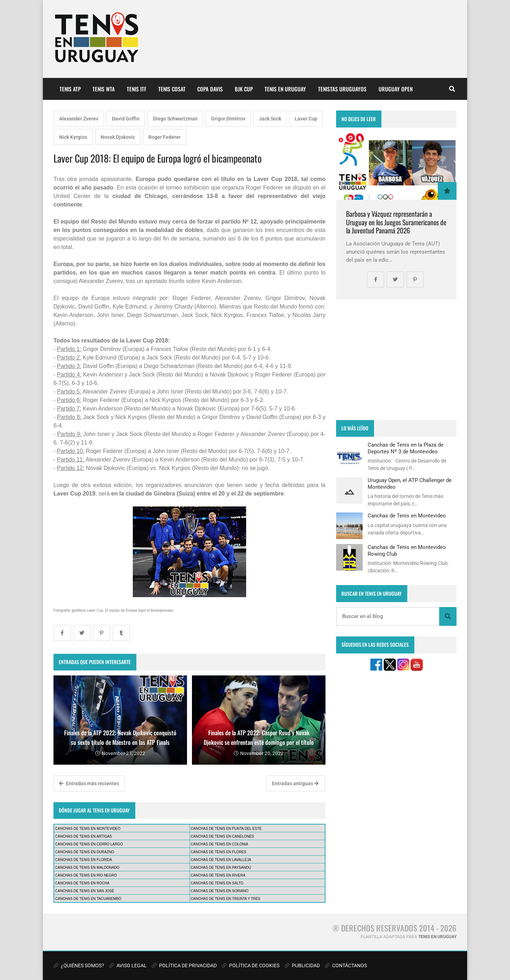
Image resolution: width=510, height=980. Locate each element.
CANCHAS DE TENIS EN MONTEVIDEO (88, 829)
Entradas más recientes (89, 783)
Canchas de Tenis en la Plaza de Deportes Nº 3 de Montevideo (406, 448)
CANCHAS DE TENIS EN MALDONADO (87, 868)
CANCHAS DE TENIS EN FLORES (218, 852)
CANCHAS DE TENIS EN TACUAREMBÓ (88, 899)
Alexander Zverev (79, 119)
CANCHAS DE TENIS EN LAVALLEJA (221, 860)
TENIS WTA (104, 89)
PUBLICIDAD (302, 965)
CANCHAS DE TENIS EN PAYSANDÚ (221, 868)
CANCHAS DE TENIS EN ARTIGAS (84, 836)
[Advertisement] (396, 360)
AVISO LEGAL (128, 965)
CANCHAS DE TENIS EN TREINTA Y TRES (225, 899)
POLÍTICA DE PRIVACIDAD (184, 965)
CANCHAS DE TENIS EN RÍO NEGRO (86, 875)
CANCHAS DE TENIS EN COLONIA (219, 844)
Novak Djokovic (118, 137)
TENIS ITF (137, 89)
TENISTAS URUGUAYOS (342, 89)
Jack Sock (270, 119)
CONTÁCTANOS (346, 965)
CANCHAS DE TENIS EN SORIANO (219, 891)
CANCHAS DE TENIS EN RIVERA (218, 875)
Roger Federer (165, 137)
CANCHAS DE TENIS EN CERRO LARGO (89, 844)
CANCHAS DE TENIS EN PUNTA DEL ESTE (226, 829)
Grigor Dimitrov (228, 119)
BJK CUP (244, 89)
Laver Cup (306, 119)
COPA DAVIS (210, 89)
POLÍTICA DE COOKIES (251, 965)
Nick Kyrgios (73, 137)
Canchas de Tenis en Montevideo (407, 516)
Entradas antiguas (295, 783)
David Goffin (126, 119)
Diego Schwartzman (175, 119)
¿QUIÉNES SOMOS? (79, 965)
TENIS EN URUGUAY (285, 89)
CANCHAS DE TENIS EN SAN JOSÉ (85, 891)
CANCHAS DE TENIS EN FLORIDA (84, 860)
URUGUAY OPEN (396, 89)
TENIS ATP (70, 89)
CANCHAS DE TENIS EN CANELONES (222, 836)
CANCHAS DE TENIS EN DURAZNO (85, 852)
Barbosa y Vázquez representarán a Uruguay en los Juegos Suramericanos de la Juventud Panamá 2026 (396, 222)
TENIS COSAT (172, 89)
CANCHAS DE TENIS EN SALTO (217, 883)
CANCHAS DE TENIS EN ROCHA (82, 883)
